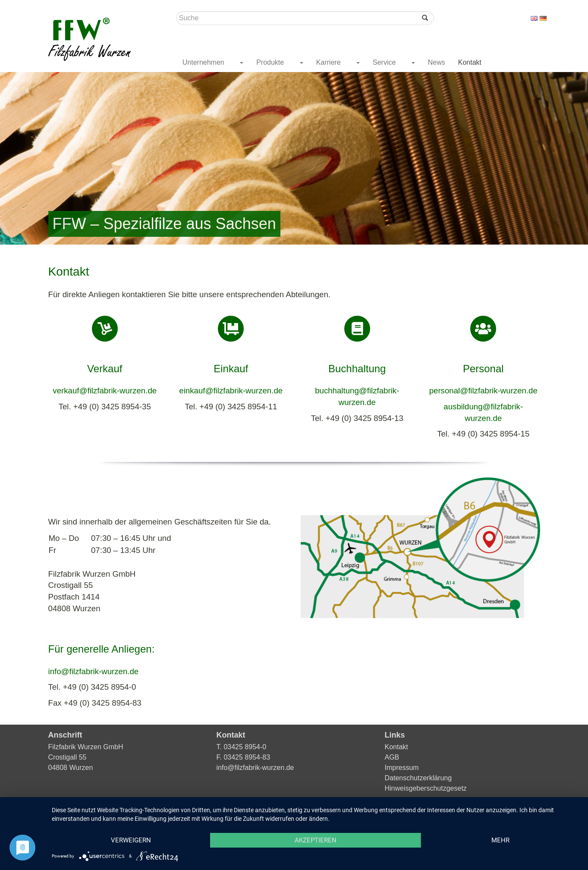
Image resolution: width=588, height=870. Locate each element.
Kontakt (470, 62)
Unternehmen (204, 62)
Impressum (402, 768)
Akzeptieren (316, 840)
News (437, 62)
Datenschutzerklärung (418, 778)
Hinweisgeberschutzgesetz (426, 788)
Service (385, 62)
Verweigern (131, 840)
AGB (392, 757)
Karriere (329, 62)
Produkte (271, 62)
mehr (500, 840)
